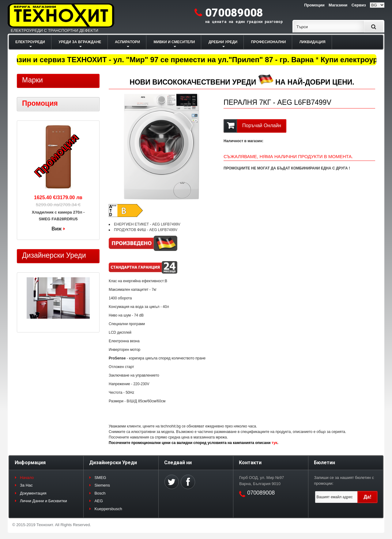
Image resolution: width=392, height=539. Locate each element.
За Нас (26, 485)
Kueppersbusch (108, 509)
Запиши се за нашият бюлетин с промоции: (344, 481)
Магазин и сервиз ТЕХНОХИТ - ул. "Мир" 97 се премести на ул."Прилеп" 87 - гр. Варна (160, 60)
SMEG (100, 478)
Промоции (314, 5)
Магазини (338, 5)
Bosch (100, 493)
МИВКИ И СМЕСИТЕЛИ (174, 42)
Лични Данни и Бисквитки (43, 501)
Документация (33, 493)
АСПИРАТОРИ (127, 42)
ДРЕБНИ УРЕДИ (223, 42)
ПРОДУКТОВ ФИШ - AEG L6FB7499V (146, 230)
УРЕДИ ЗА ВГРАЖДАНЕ (80, 42)
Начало (27, 478)
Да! (367, 497)
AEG (98, 501)
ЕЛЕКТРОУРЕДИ (30, 42)
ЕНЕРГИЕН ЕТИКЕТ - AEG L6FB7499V (147, 224)
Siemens (102, 485)
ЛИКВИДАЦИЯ (313, 42)
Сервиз (359, 5)
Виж (57, 229)
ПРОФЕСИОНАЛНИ (268, 42)
